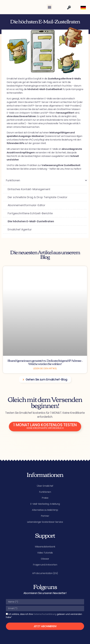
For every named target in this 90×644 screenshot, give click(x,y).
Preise (45, 498)
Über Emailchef (45, 486)
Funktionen (45, 492)
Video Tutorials (45, 553)
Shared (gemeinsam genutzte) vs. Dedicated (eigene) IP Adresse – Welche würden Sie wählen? (45, 362)
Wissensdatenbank (45, 547)
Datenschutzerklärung (45, 614)
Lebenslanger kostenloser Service (45, 522)
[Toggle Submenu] (82, 180)
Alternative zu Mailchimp (45, 510)
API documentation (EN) (45, 573)
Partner (45, 516)
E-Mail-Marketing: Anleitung (45, 504)
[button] (50, 7)
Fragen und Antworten (45, 565)
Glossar (45, 559)
